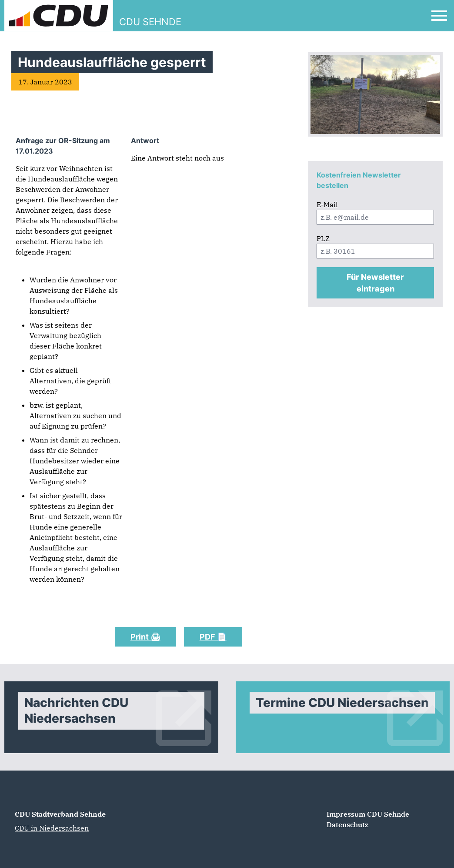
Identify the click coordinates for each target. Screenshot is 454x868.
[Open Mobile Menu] (439, 16)
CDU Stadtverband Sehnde (60, 814)
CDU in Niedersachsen (52, 828)
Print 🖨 (145, 637)
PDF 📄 (213, 637)
